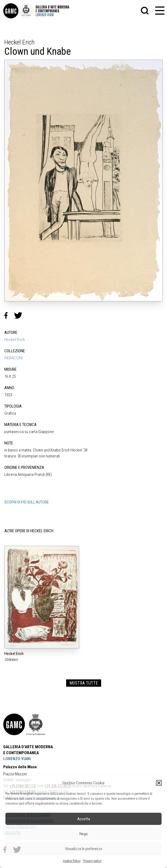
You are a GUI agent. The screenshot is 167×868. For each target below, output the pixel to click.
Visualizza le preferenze (84, 849)
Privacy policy (92, 861)
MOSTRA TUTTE (84, 683)
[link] (11, 11)
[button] (159, 783)
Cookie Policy (72, 861)
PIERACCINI (13, 358)
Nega (83, 834)
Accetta (84, 819)
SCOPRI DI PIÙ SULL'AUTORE (27, 502)
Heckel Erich (15, 340)
